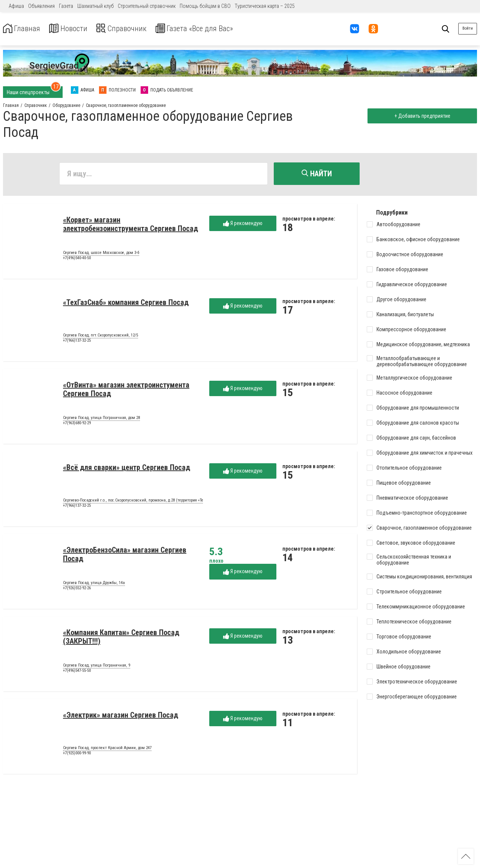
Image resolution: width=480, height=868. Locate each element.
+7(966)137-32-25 (77, 342)
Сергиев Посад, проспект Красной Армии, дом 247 (107, 749)
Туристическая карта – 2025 (265, 6)
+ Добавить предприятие (421, 116)
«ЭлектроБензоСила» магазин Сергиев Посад (125, 556)
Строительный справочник (147, 6)
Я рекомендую (243, 225)
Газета (66, 6)
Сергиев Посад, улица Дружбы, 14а (94, 584)
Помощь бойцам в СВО (205, 6)
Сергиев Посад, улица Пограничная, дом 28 (101, 419)
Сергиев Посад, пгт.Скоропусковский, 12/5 (100, 337)
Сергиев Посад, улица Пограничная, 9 (97, 667)
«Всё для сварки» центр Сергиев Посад (127, 469)
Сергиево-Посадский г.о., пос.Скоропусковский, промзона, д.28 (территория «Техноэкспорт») (145, 502)
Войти (468, 28)
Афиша (16, 6)
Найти (317, 174)
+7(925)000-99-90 (77, 755)
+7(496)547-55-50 (77, 672)
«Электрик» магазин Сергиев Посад (121, 716)
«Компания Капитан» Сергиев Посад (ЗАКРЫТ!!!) (121, 638)
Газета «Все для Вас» (214, 29)
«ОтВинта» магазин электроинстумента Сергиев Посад (126, 391)
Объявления (41, 6)
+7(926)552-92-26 (77, 589)
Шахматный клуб (95, 6)
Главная (24, 29)
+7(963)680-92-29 (77, 424)
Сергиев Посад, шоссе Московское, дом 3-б (101, 254)
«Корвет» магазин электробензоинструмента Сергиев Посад (130, 226)
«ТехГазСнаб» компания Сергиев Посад (126, 304)
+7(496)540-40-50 (77, 259)
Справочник (133, 29)
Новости (74, 29)
